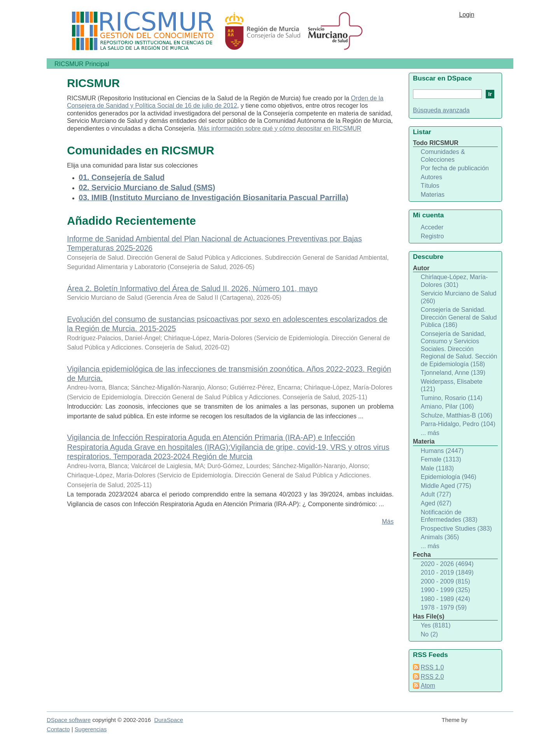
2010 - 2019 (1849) (447, 572)
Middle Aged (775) (446, 486)
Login (466, 15)
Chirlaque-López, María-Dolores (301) (454, 281)
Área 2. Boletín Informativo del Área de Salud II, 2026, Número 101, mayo (192, 288)
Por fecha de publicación (455, 168)
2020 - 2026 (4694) (447, 564)
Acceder (432, 227)
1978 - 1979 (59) (444, 607)
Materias (433, 195)
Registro (432, 236)
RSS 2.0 (432, 677)
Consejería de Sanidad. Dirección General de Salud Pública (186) (459, 317)
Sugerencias (91, 729)
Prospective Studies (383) (456, 529)
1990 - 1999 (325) (445, 590)
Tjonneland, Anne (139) (453, 373)
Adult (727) (436, 494)
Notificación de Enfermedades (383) (449, 516)
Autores (431, 177)
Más (388, 522)
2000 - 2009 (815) (445, 581)
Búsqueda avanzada (441, 110)
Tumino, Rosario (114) (452, 398)
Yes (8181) (436, 625)
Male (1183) (437, 468)
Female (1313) (441, 459)
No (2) (429, 634)
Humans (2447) (442, 451)
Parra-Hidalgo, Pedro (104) (458, 424)
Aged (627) (436, 503)
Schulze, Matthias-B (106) (457, 415)
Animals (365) (440, 537)
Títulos (430, 186)
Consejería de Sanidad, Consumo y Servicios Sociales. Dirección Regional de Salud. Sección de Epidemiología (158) (459, 349)
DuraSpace (168, 720)
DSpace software (69, 720)
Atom (428, 686)
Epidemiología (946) (449, 477)
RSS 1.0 (432, 667)
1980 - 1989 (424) (445, 599)
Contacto (58, 729)
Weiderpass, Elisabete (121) (452, 385)
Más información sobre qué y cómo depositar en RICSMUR (279, 128)
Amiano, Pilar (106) (447, 406)
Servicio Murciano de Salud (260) (459, 297)
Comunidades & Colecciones (443, 156)
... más (430, 433)
